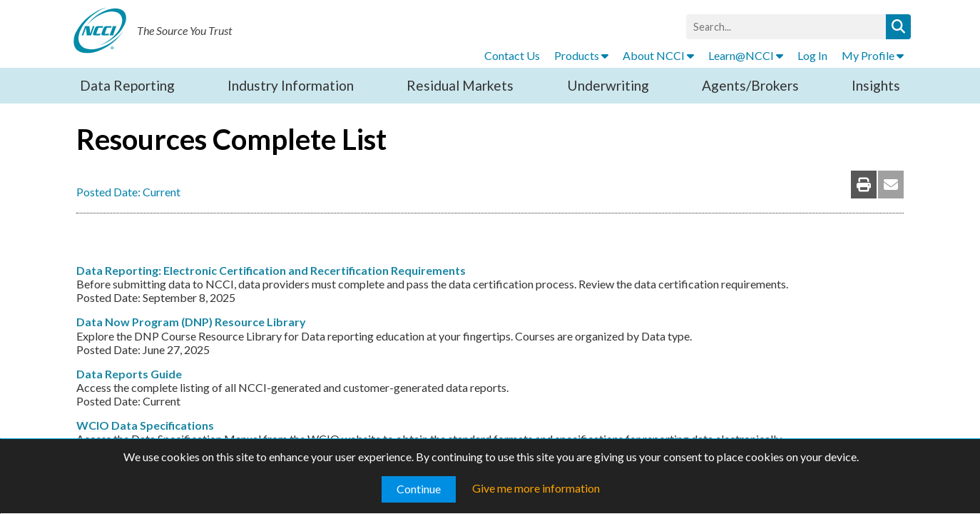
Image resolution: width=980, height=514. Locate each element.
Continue (419, 489)
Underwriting (608, 85)
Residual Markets (460, 85)
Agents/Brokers (750, 85)
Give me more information (536, 488)
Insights (876, 85)
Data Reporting (127, 85)
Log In (812, 55)
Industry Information (291, 85)
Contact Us (512, 55)
